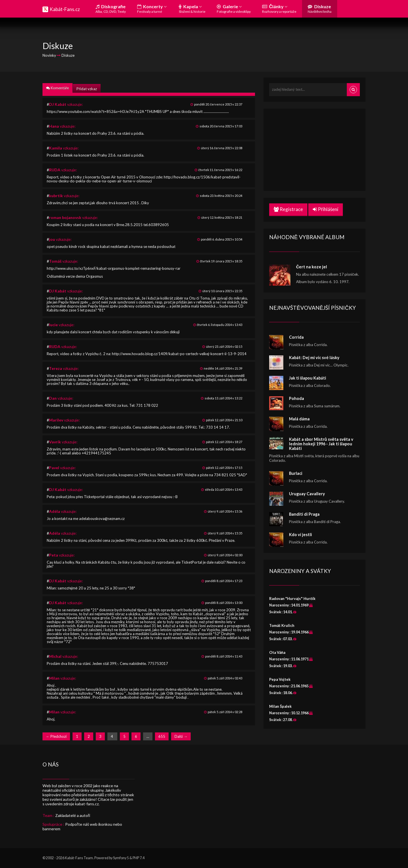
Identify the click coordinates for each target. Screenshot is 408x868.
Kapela (192, 9)
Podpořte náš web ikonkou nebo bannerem (82, 826)
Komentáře (58, 88)
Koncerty (152, 9)
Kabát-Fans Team (79, 858)
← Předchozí (56, 736)
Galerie (234, 9)
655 (162, 736)
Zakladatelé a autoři (73, 815)
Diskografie (111, 9)
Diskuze (320, 9)
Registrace (288, 209)
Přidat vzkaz (87, 89)
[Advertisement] (314, 150)
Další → (181, 736)
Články (279, 9)
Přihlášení (326, 209)
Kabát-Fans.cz (65, 9)
